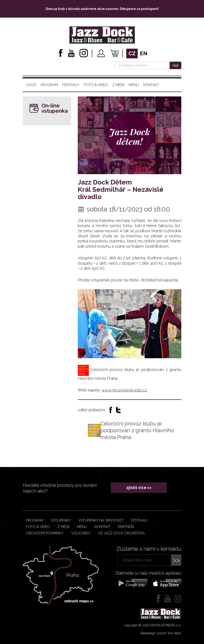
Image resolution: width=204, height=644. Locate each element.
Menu (134, 85)
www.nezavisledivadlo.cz (124, 390)
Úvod (31, 85)
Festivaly (71, 85)
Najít (175, 65)
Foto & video (96, 85)
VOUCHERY (81, 533)
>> (176, 560)
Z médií (118, 85)
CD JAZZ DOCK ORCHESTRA (121, 533)
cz (132, 53)
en (144, 53)
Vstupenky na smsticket (101, 520)
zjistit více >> (139, 488)
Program (49, 85)
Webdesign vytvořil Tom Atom (161, 633)
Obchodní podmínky (45, 533)
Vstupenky (61, 520)
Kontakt (151, 85)
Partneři (126, 527)
